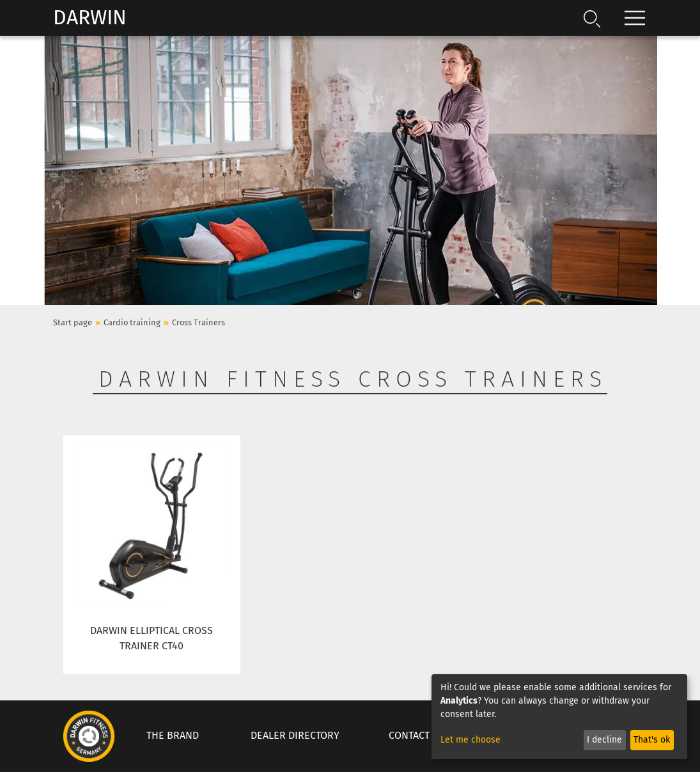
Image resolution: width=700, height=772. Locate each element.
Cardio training (132, 322)
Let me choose (471, 740)
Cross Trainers (198, 322)
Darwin (90, 17)
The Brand (173, 735)
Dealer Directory (295, 735)
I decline (604, 740)
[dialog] (559, 717)
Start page (73, 322)
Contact (409, 735)
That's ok (652, 740)
